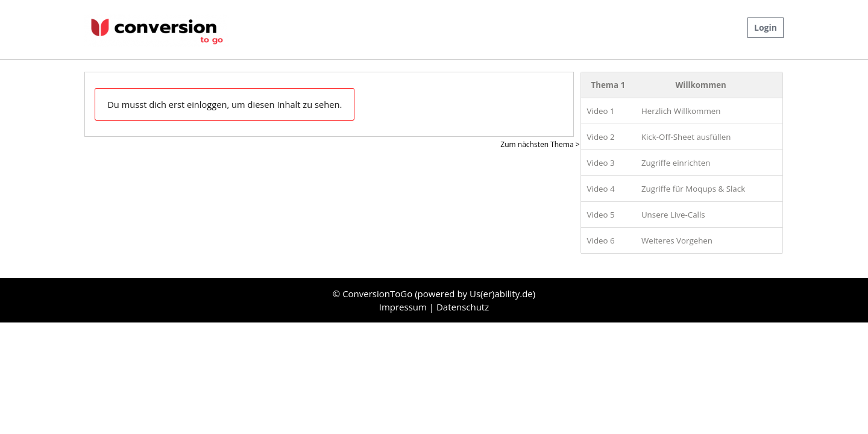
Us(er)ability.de (501, 294)
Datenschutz (463, 307)
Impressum (404, 307)
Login (766, 27)
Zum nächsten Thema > (540, 144)
